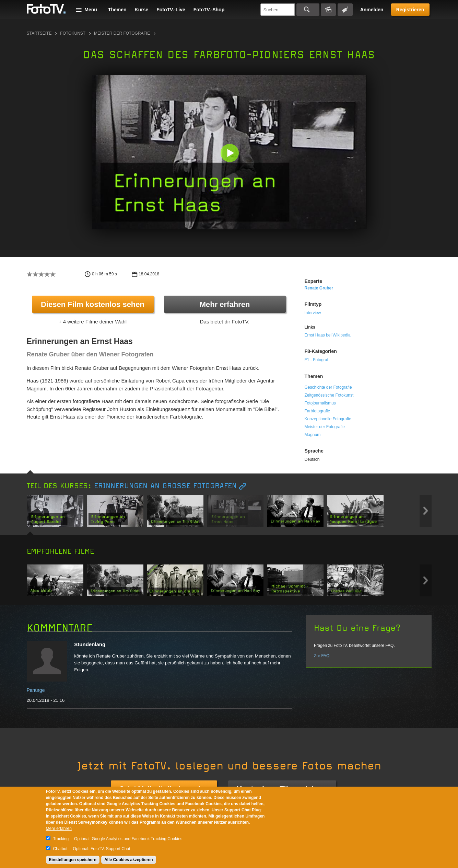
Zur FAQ (322, 656)
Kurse (142, 10)
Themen (117, 10)
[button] (231, 154)
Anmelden (372, 10)
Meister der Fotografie (122, 33)
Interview (313, 313)
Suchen (308, 10)
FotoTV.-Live (171, 10)
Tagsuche (345, 10)
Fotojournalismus (320, 403)
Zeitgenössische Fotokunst (329, 395)
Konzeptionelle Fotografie (328, 419)
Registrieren (410, 10)
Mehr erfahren (225, 304)
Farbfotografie (318, 411)
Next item (426, 511)
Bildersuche (328, 10)
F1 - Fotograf (316, 360)
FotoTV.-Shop (209, 10)
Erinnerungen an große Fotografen (165, 486)
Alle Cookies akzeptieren (128, 860)
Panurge (36, 690)
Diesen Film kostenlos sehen (93, 304)
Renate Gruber (319, 288)
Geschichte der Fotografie (328, 387)
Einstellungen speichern (73, 860)
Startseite (39, 33)
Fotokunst (73, 33)
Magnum (313, 435)
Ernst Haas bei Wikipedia (328, 335)
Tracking (61, 839)
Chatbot (60, 849)
